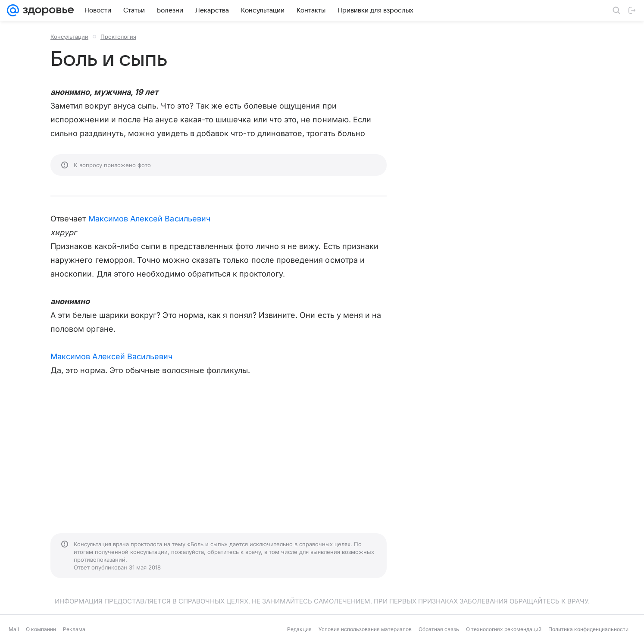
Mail (14, 629)
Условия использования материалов (365, 629)
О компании (41, 629)
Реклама (74, 629)
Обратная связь (439, 629)
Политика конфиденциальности (588, 629)
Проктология (118, 37)
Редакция (299, 629)
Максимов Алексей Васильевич (149, 219)
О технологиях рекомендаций (504, 629)
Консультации (69, 37)
